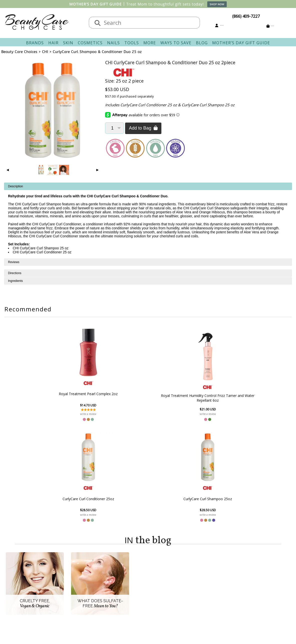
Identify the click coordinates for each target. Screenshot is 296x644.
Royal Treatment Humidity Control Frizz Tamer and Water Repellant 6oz (121, 396)
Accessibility (72, 596)
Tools (132, 43)
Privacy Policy (73, 590)
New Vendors (73, 584)
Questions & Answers (126, 590)
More (150, 43)
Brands (35, 43)
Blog (202, 43)
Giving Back (71, 602)
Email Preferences (168, 584)
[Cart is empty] (270, 26)
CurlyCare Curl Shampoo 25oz (230, 398)
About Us (69, 572)
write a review (66, 414)
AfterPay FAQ (118, 596)
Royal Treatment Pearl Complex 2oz (66, 394)
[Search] (98, 23)
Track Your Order (167, 578)
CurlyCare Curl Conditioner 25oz (175, 398)
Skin (68, 43)
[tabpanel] (148, 220)
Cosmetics (90, 43)
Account (156, 566)
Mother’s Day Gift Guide (241, 43)
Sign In (157, 572)
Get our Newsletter (169, 590)
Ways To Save (176, 43)
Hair (53, 43)
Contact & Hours (121, 572)
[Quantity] (114, 128)
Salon (66, 578)
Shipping (114, 578)
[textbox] (149, 23)
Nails (113, 43)
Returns (113, 584)
